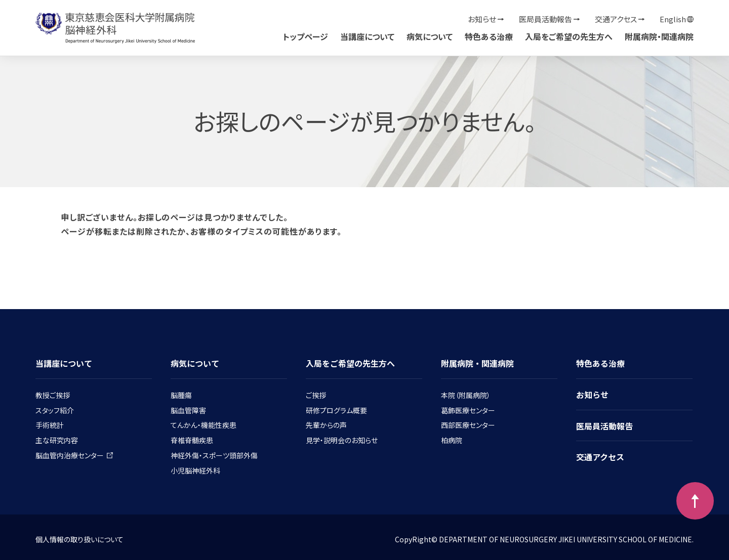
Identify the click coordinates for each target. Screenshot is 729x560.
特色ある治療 (489, 36)
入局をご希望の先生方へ (569, 36)
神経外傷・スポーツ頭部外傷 (214, 455)
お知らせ (482, 19)
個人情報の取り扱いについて (79, 539)
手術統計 (50, 425)
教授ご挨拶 (53, 395)
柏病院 (452, 440)
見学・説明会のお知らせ (342, 440)
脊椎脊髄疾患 (192, 440)
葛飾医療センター (468, 410)
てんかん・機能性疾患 (204, 425)
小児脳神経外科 (195, 470)
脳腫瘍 (181, 395)
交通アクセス (616, 19)
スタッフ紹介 (55, 410)
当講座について (367, 36)
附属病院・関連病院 (659, 36)
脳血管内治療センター (74, 455)
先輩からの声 (326, 425)
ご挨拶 (316, 395)
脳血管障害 (188, 410)
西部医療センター (468, 425)
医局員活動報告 (545, 19)
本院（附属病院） (466, 395)
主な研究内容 (57, 440)
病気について (430, 36)
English (673, 19)
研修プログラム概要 (336, 410)
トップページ (306, 36)
